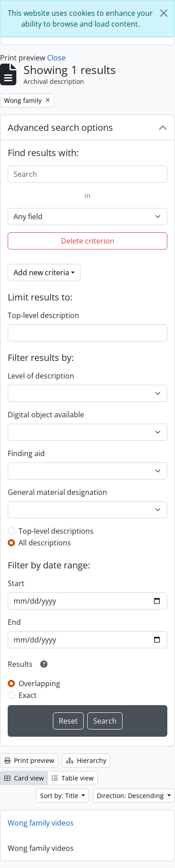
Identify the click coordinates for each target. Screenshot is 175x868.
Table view (73, 778)
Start (16, 583)
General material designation (57, 492)
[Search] (87, 174)
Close (56, 58)
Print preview (29, 760)
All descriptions (45, 543)
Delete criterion (88, 241)
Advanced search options (60, 127)
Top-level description (43, 315)
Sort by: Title (60, 796)
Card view (24, 778)
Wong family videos (41, 823)
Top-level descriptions (56, 531)
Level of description (41, 376)
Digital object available (46, 415)
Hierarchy (86, 760)
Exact (28, 695)
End (14, 622)
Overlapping (39, 683)
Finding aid (26, 453)
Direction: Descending (131, 796)
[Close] (164, 13)
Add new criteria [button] (41, 272)
